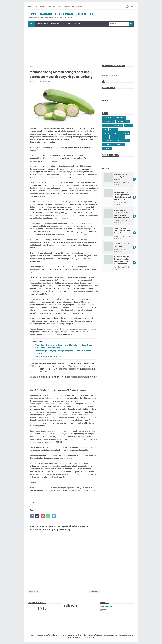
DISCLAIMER (57, 7)
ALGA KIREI (128, 126)
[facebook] (32, 516)
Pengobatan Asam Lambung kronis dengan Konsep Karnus (123, 230)
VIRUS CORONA (117, 126)
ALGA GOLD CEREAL (123, 122)
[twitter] (37, 516)
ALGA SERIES (108, 145)
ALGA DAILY (107, 148)
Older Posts (94, 592)
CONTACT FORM (45, 7)
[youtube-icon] (132, 7)
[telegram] (54, 516)
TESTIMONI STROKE (117, 137)
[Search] (119, 24)
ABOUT (36, 7)
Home (30, 7)
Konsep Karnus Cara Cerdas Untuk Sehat (61, 14)
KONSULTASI (55, 24)
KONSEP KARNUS (42, 24)
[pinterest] (43, 516)
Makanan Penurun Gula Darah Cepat (49, 356)
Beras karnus (124, 133)
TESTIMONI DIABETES (110, 133)
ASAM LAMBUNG (109, 122)
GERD (105, 129)
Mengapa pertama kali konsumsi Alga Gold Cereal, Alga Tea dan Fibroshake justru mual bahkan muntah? (122, 195)
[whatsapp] (48, 516)
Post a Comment (45, 82)
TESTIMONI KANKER (122, 141)
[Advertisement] (81, 44)
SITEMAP (79, 7)
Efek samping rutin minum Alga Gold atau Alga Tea (122, 177)
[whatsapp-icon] (127, 7)
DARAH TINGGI (119, 145)
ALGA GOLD (67, 24)
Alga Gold (114, 129)
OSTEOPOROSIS (108, 141)
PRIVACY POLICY (69, 7)
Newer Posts (34, 592)
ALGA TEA (77, 24)
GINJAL (106, 137)
